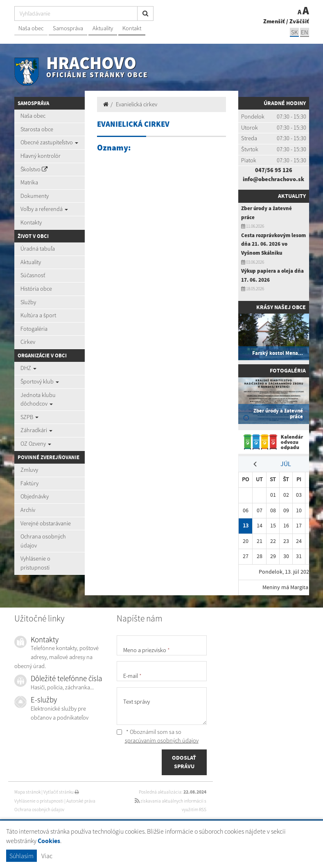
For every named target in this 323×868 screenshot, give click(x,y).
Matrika (29, 182)
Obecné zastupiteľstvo (49, 142)
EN (305, 32)
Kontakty (31, 222)
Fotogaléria (34, 329)
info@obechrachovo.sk (273, 179)
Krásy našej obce (281, 307)
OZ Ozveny (36, 444)
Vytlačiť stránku (61, 792)
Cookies (49, 841)
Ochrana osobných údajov (43, 541)
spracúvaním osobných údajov (162, 740)
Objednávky (35, 496)
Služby (28, 302)
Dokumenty (35, 196)
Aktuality (103, 28)
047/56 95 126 (274, 170)
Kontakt (132, 28)
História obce (36, 289)
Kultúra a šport (38, 315)
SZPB (29, 417)
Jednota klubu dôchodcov (38, 399)
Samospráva (68, 28)
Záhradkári (36, 430)
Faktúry (29, 483)
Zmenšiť (274, 21)
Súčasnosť (33, 275)
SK (294, 32)
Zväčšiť (299, 21)
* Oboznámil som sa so (158, 736)
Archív (28, 510)
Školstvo (34, 169)
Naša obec (31, 28)
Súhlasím (21, 856)
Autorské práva (81, 801)
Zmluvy (29, 470)
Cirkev (28, 342)
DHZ (28, 368)
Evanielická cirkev (137, 104)
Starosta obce (37, 129)
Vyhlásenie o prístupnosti (35, 563)
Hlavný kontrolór (41, 156)
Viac (47, 856)
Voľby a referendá (44, 209)
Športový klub (40, 381)
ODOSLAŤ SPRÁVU (184, 762)
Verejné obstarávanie (46, 523)
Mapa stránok (27, 792)
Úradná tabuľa (38, 249)
